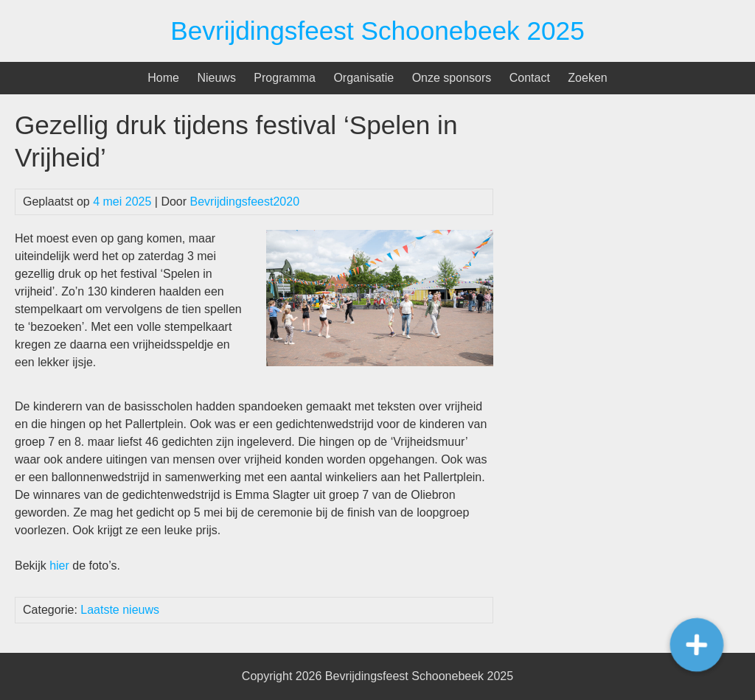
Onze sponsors (452, 78)
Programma (285, 78)
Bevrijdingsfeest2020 (245, 202)
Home (163, 78)
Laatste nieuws (120, 610)
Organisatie (363, 78)
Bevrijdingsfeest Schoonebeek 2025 (377, 31)
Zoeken (587, 78)
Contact (530, 78)
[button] (696, 644)
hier (59, 566)
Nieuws (216, 78)
